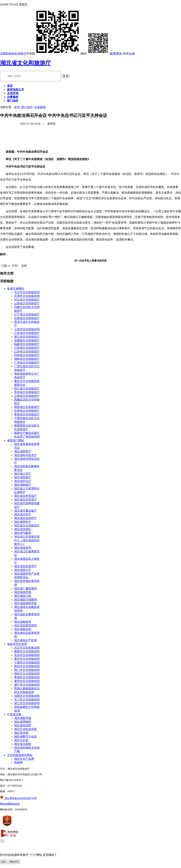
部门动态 (27, 107)
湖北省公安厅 (23, 474)
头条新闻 (40, 107)
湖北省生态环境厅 (25, 500)
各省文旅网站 (16, 289)
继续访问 (14, 862)
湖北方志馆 (21, 740)
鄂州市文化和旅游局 (27, 674)
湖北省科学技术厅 (25, 455)
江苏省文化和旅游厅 (27, 333)
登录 (126, 54)
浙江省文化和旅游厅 (27, 337)
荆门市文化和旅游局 (27, 670)
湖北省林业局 (23, 629)
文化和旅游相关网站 (20, 755)
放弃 (4, 862)
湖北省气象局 (23, 533)
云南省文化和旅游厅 (27, 396)
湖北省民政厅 (23, 477)
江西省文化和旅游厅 (27, 348)
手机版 (53, 54)
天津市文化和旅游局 (27, 296)
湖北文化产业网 (24, 759)
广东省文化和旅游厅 (27, 363)
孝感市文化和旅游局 (27, 677)
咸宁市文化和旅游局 (27, 685)
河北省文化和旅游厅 (27, 300)
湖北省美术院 (23, 725)
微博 (113, 54)
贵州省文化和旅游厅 (27, 392)
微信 (95, 54)
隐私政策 (15, 804)
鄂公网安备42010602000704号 (18, 798)
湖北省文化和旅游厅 (25, 63)
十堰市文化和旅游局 (27, 663)
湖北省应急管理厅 (25, 566)
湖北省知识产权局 (25, 640)
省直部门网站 (16, 440)
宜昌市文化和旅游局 (27, 655)
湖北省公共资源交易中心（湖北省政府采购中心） (27, 540)
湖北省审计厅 (23, 570)
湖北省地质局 (23, 548)
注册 (132, 54)
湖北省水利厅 (23, 514)
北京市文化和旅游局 (27, 292)
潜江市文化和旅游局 (27, 703)
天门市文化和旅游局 (27, 700)
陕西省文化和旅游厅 (27, 407)
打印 (15, 266)
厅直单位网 (14, 714)
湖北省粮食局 (23, 622)
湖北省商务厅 (23, 522)
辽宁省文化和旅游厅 (27, 314)
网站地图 (5, 804)
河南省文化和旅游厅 (27, 355)
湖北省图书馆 (23, 718)
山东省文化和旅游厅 (27, 351)
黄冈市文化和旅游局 (27, 681)
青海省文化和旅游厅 (27, 414)
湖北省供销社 (23, 529)
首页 (17, 107)
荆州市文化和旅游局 (27, 666)
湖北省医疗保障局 (25, 600)
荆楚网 (18, 762)
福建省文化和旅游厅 (27, 344)
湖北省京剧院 (23, 744)
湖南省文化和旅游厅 (27, 359)
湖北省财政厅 (23, 485)
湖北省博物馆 (23, 722)
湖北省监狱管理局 (25, 625)
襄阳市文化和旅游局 (27, 651)
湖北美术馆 (21, 733)
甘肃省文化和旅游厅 (27, 411)
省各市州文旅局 (17, 644)
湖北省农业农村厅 (25, 518)
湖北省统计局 (23, 596)
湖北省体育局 (23, 592)
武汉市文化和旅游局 (27, 648)
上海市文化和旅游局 (27, 329)
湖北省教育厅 (23, 451)
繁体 (119, 54)
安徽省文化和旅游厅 (27, 340)
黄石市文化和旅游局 (27, 659)
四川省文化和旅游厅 (27, 389)
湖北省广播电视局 (25, 588)
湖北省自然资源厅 (25, 496)
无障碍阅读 (7, 54)
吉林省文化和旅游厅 (27, 318)
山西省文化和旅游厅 (27, 303)
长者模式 (20, 54)
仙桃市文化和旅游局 (27, 696)
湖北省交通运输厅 (25, 511)
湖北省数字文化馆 (25, 737)
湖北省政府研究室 (25, 603)
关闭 (24, 266)
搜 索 (66, 76)
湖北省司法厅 (23, 481)
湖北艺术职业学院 (25, 729)
